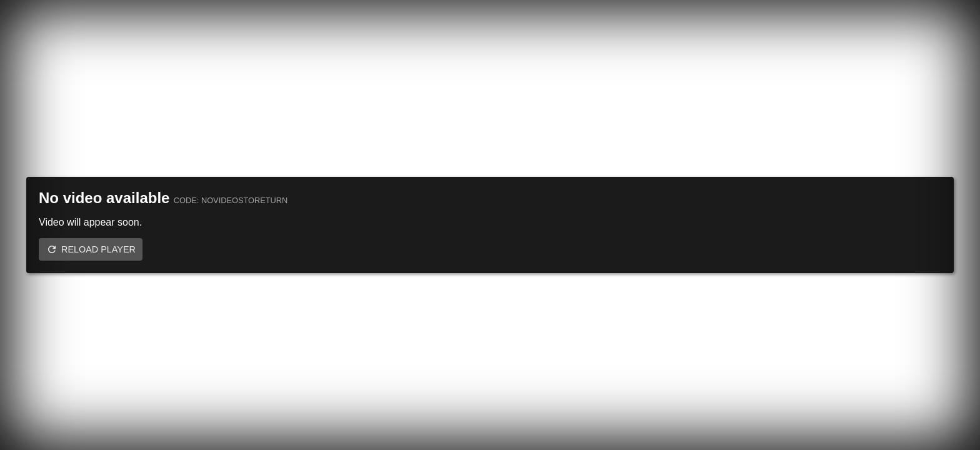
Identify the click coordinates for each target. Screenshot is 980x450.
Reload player (98, 249)
